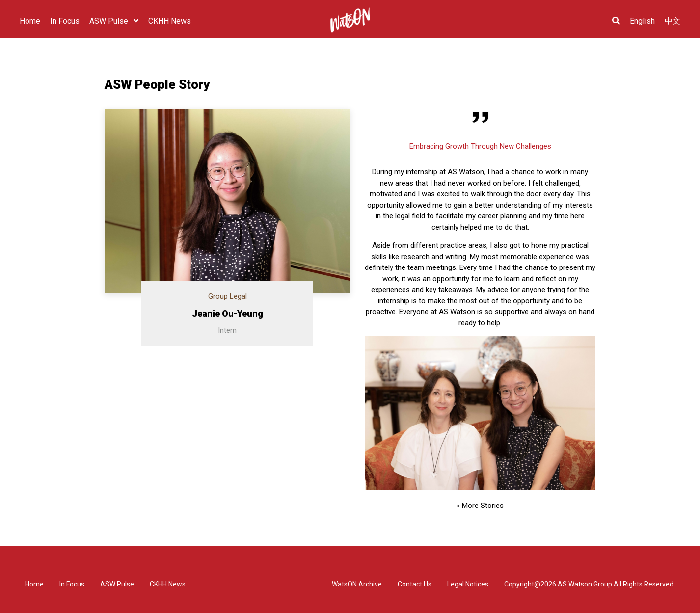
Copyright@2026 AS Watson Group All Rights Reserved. (590, 584)
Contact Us (415, 584)
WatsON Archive (357, 584)
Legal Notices (468, 584)
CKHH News (168, 584)
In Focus (72, 584)
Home (34, 584)
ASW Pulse (117, 584)
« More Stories (480, 506)
